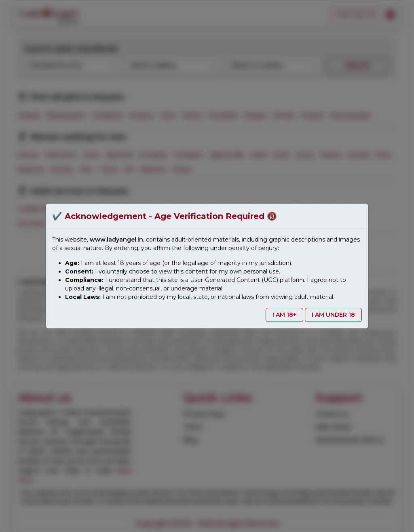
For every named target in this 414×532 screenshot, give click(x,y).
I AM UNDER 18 (333, 315)
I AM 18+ (284, 315)
